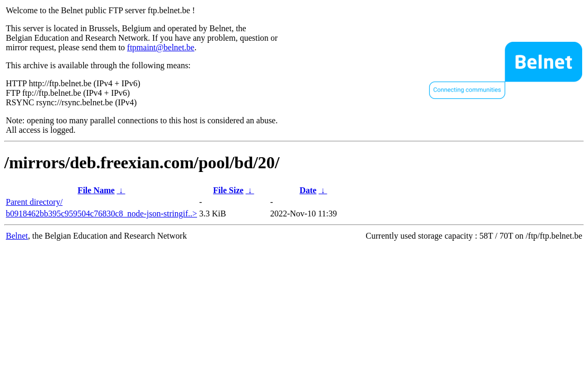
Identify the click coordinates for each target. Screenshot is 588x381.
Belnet (17, 236)
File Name (96, 190)
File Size (228, 190)
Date (308, 190)
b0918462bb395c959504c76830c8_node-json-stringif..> (101, 214)
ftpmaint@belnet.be (161, 47)
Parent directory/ (34, 202)
